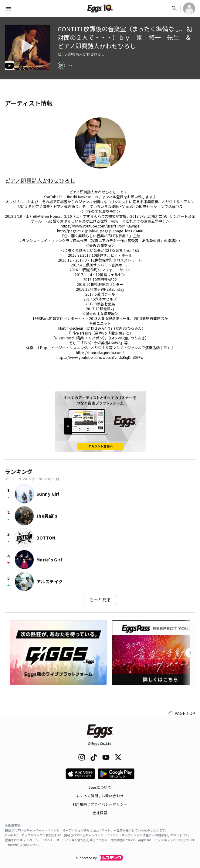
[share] (61, 65)
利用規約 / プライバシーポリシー (100, 804)
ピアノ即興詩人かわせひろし (81, 54)
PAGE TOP (182, 713)
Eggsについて (100, 787)
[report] (70, 65)
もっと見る (100, 599)
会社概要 (100, 813)
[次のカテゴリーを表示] (190, 653)
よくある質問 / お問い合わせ (100, 796)
